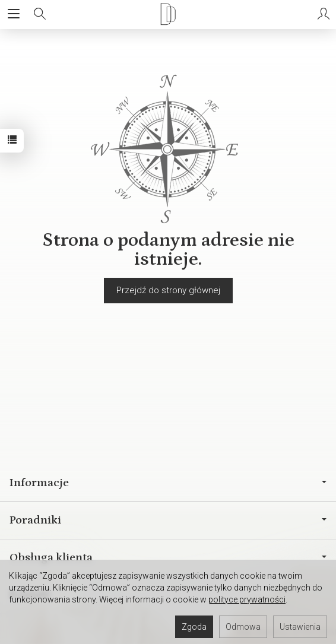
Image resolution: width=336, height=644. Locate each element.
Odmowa (243, 627)
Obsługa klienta (168, 557)
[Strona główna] (168, 14)
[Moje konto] (324, 14)
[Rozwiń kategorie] (14, 14)
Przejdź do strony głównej (168, 290)
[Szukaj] (40, 14)
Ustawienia (300, 627)
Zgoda (194, 627)
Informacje (168, 483)
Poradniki (168, 520)
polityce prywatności (247, 599)
